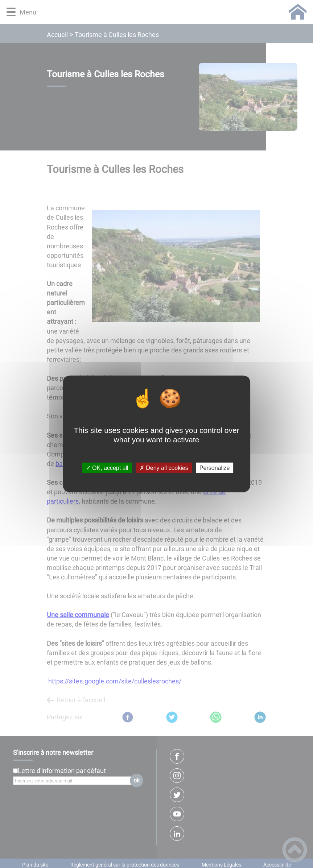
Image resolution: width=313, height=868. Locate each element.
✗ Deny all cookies (164, 468)
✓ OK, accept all (107, 468)
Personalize (215, 468)
